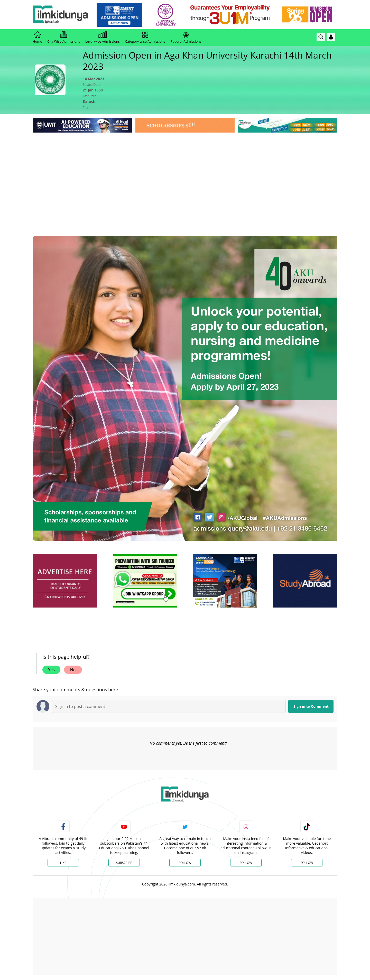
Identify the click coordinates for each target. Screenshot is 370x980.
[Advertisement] (185, 172)
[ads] (65, 581)
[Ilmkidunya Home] (61, 15)
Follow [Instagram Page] (246, 863)
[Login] (331, 37)
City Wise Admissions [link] (64, 38)
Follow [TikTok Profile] (307, 863)
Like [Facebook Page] (63, 863)
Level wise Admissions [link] (103, 38)
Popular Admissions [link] (186, 38)
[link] (120, 15)
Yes (51, 670)
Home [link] (37, 38)
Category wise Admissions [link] (145, 38)
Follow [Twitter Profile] (185, 863)
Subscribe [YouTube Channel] (124, 863)
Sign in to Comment (311, 706)
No (73, 670)
